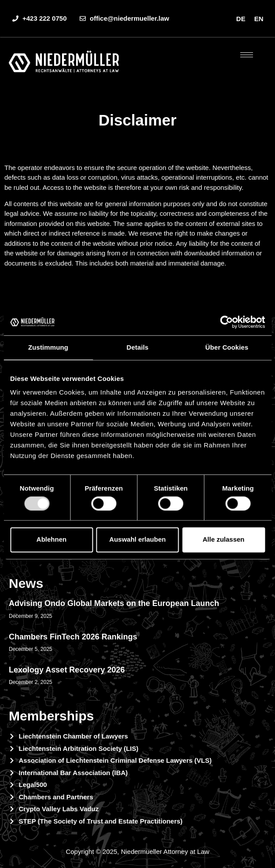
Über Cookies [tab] (227, 347)
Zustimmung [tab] (48, 347)
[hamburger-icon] (247, 55)
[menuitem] (241, 18)
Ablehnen (51, 540)
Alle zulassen (223, 540)
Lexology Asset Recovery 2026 (67, 670)
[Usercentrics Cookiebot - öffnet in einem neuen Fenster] (226, 322)
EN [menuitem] (259, 19)
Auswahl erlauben (137, 540)
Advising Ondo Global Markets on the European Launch (114, 603)
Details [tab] (138, 347)
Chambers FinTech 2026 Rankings (73, 637)
